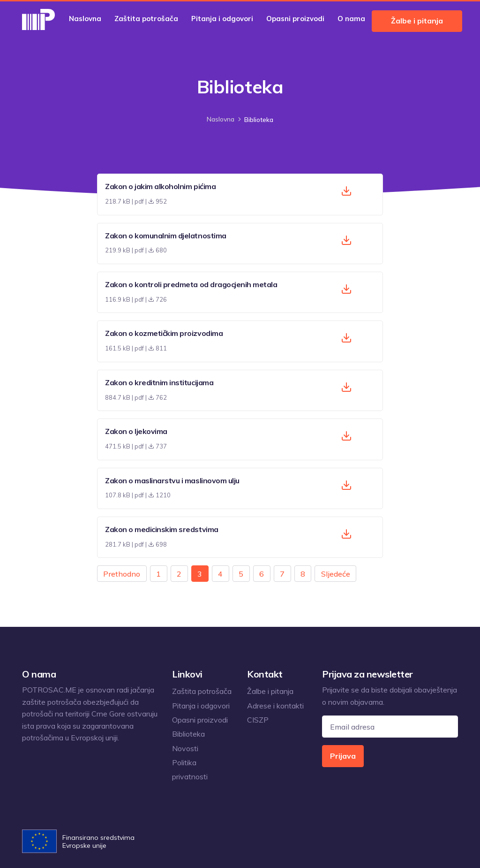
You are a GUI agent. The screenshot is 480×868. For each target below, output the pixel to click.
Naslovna (85, 19)
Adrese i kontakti (275, 706)
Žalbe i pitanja (417, 21)
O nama (351, 19)
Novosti (185, 748)
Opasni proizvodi (295, 19)
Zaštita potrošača (146, 19)
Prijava (343, 756)
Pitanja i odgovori (222, 19)
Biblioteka (188, 734)
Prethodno (122, 574)
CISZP (258, 720)
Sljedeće (336, 574)
